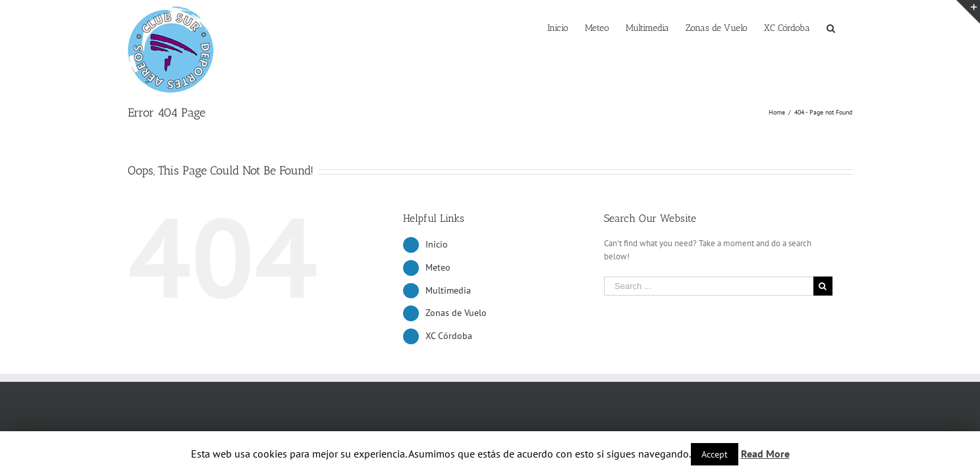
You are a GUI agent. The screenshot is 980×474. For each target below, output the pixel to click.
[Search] (848, 27)
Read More (765, 454)
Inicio (437, 244)
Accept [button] (715, 454)
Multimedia (448, 290)
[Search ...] (709, 286)
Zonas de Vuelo (456, 313)
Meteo (438, 267)
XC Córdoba (449, 336)
